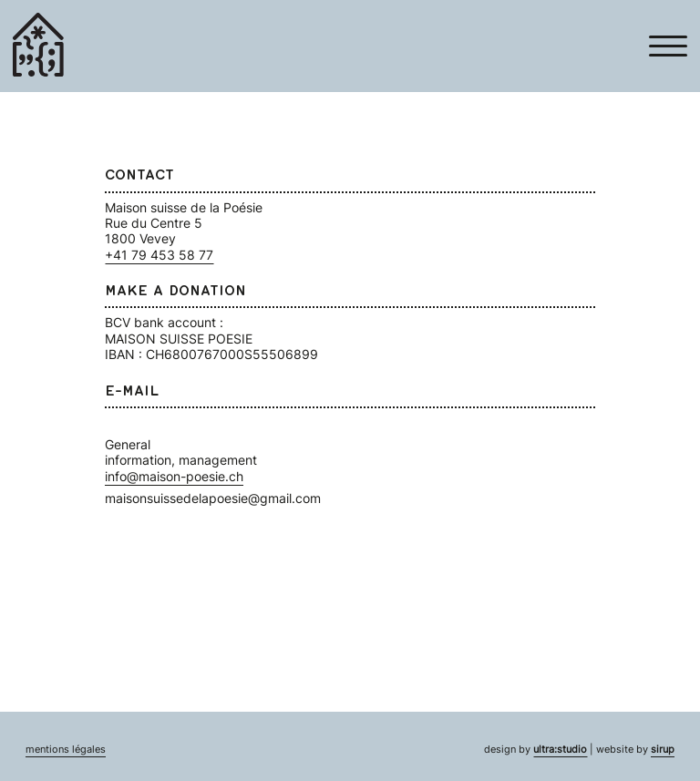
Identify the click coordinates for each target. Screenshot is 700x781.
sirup (663, 750)
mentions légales (66, 750)
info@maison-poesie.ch (174, 476)
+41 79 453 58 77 (159, 255)
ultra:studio (560, 750)
